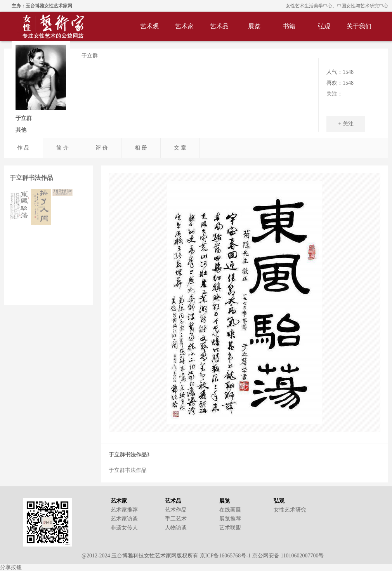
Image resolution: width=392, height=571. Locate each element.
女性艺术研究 (290, 510)
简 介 (62, 148)
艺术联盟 (230, 528)
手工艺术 (176, 519)
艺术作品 (176, 510)
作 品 (23, 148)
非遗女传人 (124, 528)
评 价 (102, 148)
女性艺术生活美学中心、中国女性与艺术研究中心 (337, 6)
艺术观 (149, 26)
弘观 (324, 26)
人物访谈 (176, 528)
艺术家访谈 (124, 519)
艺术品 (219, 26)
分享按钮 (11, 567)
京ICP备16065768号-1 (225, 556)
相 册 (141, 148)
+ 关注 (346, 124)
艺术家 (184, 26)
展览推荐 (230, 519)
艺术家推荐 (124, 510)
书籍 (289, 26)
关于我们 (359, 26)
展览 (254, 26)
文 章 (180, 148)
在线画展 (230, 510)
